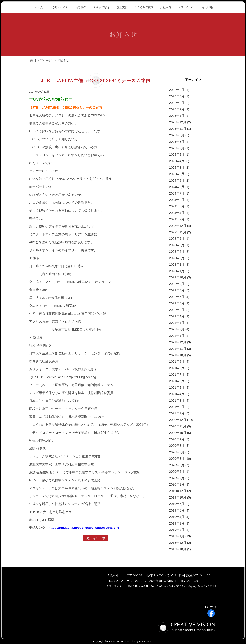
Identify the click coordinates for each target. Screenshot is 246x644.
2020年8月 (179, 446)
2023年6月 (179, 245)
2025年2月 (179, 174)
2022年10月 (180, 277)
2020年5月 (179, 465)
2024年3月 (179, 219)
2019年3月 (179, 523)
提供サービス (60, 7)
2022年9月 (179, 284)
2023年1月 (179, 271)
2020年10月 (180, 433)
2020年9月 (179, 439)
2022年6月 (179, 303)
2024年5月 (179, 206)
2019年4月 (179, 517)
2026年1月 (179, 116)
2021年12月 (180, 342)
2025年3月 (179, 167)
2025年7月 (179, 148)
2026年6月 (179, 90)
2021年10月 (180, 355)
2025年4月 (179, 161)
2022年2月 (179, 329)
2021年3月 (179, 400)
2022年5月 (179, 310)
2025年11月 (180, 129)
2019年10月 (180, 497)
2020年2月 (179, 478)
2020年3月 (179, 472)
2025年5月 (179, 154)
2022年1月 (179, 336)
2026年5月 (179, 96)
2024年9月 (179, 180)
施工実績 (122, 7)
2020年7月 (179, 452)
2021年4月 (179, 394)
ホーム (39, 7)
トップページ (43, 60)
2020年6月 (180, 459)
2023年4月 (179, 252)
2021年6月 (179, 381)
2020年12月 (181, 420)
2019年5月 (179, 510)
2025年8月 (179, 142)
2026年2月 (179, 109)
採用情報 (207, 7)
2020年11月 (180, 426)
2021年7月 (179, 374)
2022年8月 (179, 290)
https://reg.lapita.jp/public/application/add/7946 (84, 528)
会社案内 (166, 7)
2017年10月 (180, 549)
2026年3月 (179, 103)
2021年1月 (179, 413)
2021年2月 (179, 407)
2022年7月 (179, 297)
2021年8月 (179, 368)
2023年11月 (180, 232)
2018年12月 (180, 543)
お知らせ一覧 (96, 538)
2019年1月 (180, 536)
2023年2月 (179, 265)
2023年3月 (179, 258)
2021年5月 (179, 387)
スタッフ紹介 (101, 7)
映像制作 (80, 7)
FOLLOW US (211, 611)
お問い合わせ (186, 7)
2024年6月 (179, 200)
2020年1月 (179, 484)
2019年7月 (179, 504)
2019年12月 (180, 491)
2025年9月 (179, 135)
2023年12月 (180, 226)
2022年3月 (179, 323)
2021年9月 (179, 361)
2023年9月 (179, 239)
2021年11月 (180, 349)
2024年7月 (179, 193)
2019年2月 (179, 530)
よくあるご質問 (144, 7)
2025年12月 (180, 122)
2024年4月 (179, 213)
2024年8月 (179, 187)
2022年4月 (179, 316)
